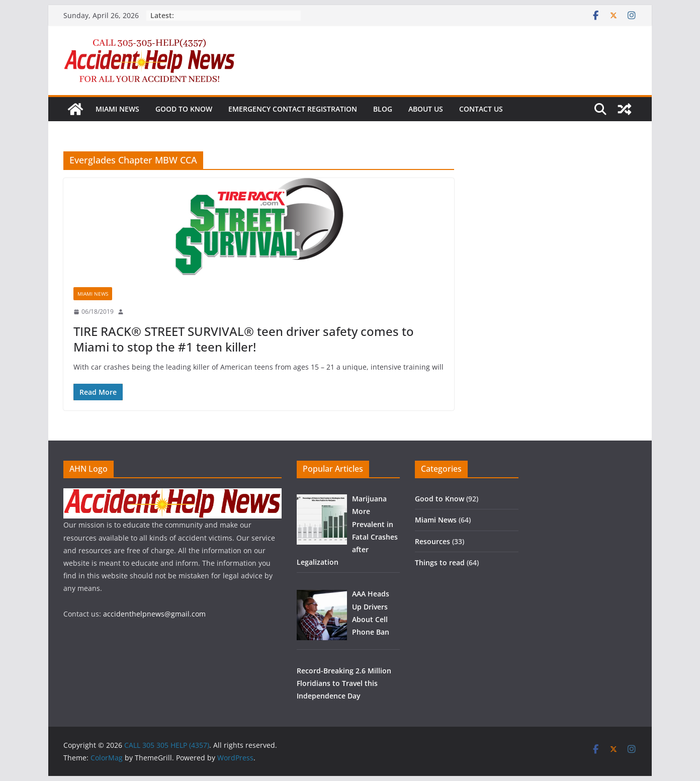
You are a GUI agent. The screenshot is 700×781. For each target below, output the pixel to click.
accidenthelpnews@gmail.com (154, 614)
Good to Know (184, 109)
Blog (383, 109)
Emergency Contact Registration (293, 109)
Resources (432, 541)
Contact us (481, 109)
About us (426, 109)
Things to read (440, 562)
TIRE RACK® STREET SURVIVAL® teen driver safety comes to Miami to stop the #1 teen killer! (244, 339)
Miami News (117, 109)
